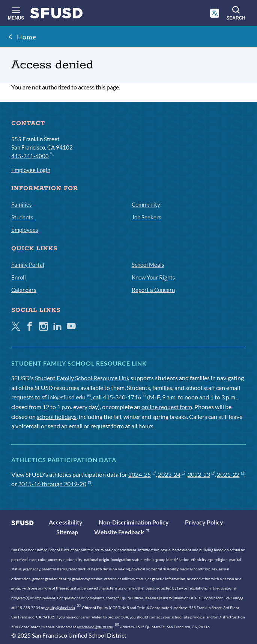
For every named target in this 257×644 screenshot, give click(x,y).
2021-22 (231, 474)
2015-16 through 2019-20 (55, 484)
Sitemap (67, 532)
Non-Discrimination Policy (134, 522)
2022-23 (201, 474)
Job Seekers (147, 217)
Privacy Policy (204, 522)
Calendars (24, 290)
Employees (25, 230)
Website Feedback (122, 532)
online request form (167, 407)
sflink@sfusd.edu (66, 397)
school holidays (57, 416)
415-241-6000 (32, 156)
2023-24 (172, 474)
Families (22, 204)
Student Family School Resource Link (82, 378)
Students (22, 217)
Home (27, 37)
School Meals (148, 265)
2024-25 (142, 474)
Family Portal (28, 265)
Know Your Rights (153, 277)
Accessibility (66, 522)
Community (146, 204)
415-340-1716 (124, 397)
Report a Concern (153, 290)
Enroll (19, 277)
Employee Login (31, 170)
